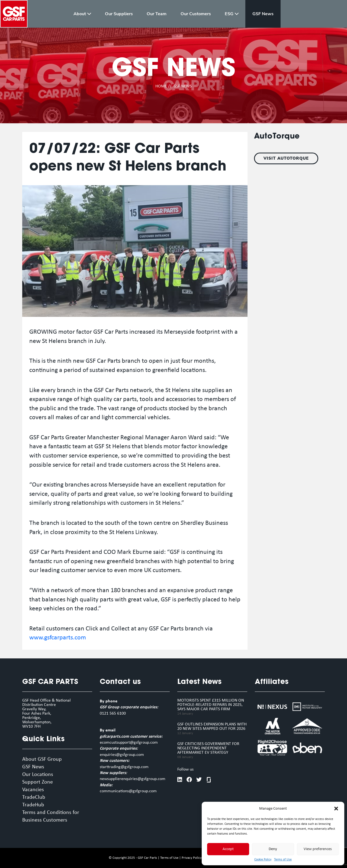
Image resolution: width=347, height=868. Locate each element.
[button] (336, 809)
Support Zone (38, 782)
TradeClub (34, 797)
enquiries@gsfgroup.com (122, 755)
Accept (228, 849)
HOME (161, 86)
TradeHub (33, 805)
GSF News (33, 767)
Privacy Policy (192, 858)
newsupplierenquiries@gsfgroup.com (133, 779)
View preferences (318, 849)
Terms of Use (283, 860)
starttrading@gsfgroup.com (124, 767)
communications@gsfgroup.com (128, 791)
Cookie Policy (263, 860)
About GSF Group (42, 759)
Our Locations (38, 775)
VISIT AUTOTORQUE (286, 158)
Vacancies (33, 790)
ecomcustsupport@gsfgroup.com (129, 743)
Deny (273, 849)
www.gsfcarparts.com (58, 638)
